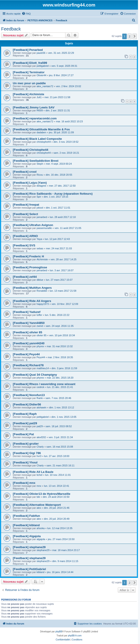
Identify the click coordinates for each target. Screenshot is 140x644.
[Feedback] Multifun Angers (32, 288)
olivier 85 (42, 335)
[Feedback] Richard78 (28, 365)
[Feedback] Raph (25, 414)
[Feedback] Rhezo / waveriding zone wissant (44, 384)
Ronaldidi (42, 291)
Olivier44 (41, 75)
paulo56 (41, 53)
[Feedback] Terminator (29, 72)
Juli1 (39, 97)
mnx (39, 486)
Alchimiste (42, 259)
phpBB (59, 632)
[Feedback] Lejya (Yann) (30, 183)
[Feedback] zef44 (25, 277)
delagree (41, 186)
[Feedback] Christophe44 (31, 150)
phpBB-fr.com (75, 636)
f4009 (40, 110)
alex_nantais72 (45, 86)
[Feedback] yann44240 (29, 343)
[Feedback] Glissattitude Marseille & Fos (41, 129)
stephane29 (43, 550)
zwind (40, 326)
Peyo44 (41, 357)
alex (39, 508)
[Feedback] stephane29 (29, 547)
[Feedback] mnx (24, 483)
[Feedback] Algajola (27, 536)
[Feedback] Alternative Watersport (37, 505)
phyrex (40, 346)
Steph (40, 164)
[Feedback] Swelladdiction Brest (36, 161)
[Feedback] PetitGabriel (29, 569)
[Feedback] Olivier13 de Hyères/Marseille (42, 494)
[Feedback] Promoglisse (30, 267)
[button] (135, 36)
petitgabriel (43, 66)
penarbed (42, 217)
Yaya (39, 239)
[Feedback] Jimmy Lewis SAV (34, 107)
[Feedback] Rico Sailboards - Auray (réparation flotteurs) (53, 194)
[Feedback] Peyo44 (26, 354)
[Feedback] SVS (24, 245)
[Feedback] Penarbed (28, 50)
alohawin (41, 407)
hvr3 (39, 456)
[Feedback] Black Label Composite (37, 139)
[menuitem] (26, 14)
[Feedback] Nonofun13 (29, 395)
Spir (39, 197)
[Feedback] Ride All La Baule (33, 472)
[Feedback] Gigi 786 (27, 453)
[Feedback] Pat (23, 434)
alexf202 (41, 437)
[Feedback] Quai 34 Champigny (35, 375)
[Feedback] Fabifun (26, 516)
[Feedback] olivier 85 (27, 332)
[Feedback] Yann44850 (29, 323)
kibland (41, 572)
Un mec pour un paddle (29, 83)
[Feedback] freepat (26, 205)
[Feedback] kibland (26, 525)
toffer (39, 315)
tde (38, 497)
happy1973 (43, 304)
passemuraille (44, 228)
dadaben (41, 132)
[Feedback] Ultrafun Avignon (33, 225)
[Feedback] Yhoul (25, 462)
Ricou (40, 175)
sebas (40, 248)
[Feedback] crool (25, 172)
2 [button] (130, 36)
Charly (40, 447)
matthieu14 (43, 368)
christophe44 (44, 142)
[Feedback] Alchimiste (29, 94)
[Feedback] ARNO (25, 236)
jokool (40, 208)
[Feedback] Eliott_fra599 (30, 63)
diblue (40, 280)
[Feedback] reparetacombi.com (35, 118)
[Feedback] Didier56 (27, 404)
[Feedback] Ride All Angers (32, 301)
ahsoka (41, 528)
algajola (41, 539)
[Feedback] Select (25, 214)
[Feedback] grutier (26, 444)
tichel (40, 475)
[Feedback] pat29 (25, 423)
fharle (40, 398)
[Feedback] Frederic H (28, 256)
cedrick (41, 387)
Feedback (11, 29)
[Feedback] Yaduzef (27, 312)
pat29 (40, 426)
